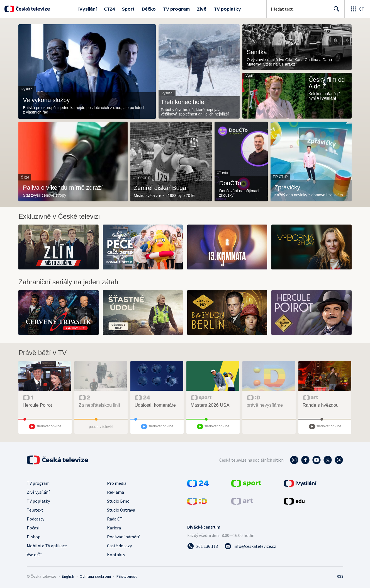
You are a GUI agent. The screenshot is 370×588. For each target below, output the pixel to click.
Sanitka (257, 52)
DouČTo (230, 183)
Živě (202, 9)
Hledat (335, 11)
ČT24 (109, 9)
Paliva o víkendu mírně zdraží (63, 188)
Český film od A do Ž (327, 83)
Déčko (149, 9)
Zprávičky (287, 187)
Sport (128, 9)
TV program (176, 9)
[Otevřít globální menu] (357, 9)
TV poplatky (227, 9)
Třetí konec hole (182, 102)
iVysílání (87, 9)
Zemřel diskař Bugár (161, 188)
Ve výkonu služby (46, 100)
